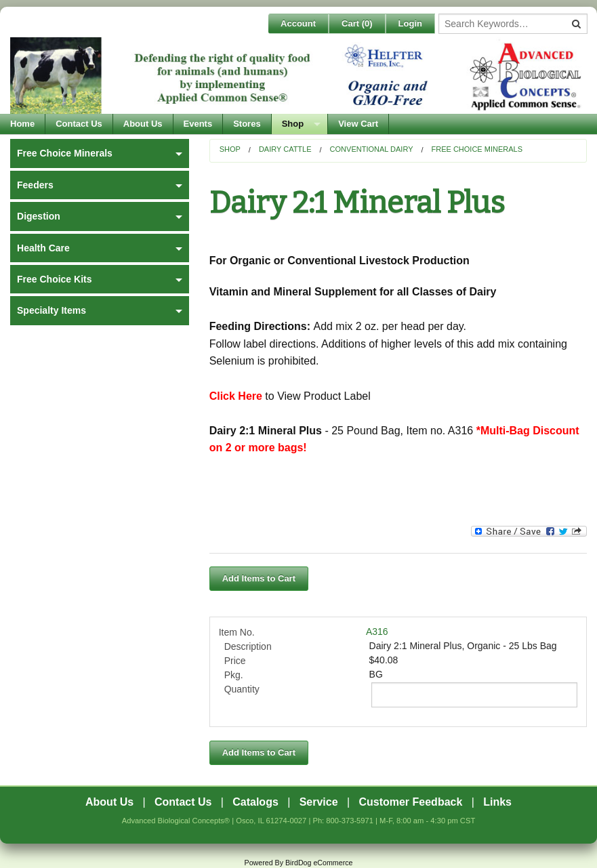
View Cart (358, 124)
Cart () (357, 23)
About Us (143, 124)
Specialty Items (52, 310)
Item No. (237, 632)
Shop (293, 124)
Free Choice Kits (54, 279)
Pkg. (234, 675)
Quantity (242, 689)
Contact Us (79, 124)
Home (22, 124)
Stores (247, 124)
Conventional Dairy (372, 149)
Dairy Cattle (285, 149)
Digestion (39, 216)
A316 (377, 632)
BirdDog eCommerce (319, 863)
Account (298, 23)
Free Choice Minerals (477, 149)
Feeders (35, 185)
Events (198, 124)
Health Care (43, 248)
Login (410, 23)
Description (248, 646)
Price (235, 661)
